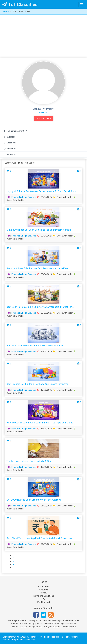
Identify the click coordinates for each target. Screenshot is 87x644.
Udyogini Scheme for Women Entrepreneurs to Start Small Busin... (42, 191)
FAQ (43, 599)
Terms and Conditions (43, 596)
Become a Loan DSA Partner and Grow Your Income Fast (37, 268)
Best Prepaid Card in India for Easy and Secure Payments (37, 384)
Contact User (44, 118)
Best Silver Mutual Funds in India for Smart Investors (35, 345)
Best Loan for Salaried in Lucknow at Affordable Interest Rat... (40, 307)
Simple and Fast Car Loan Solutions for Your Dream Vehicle (39, 230)
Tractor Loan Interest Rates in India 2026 (29, 461)
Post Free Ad (44, 602)
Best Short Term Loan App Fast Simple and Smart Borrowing (39, 538)
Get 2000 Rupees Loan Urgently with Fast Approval (34, 500)
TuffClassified (20, 4)
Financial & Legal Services (24, 197)
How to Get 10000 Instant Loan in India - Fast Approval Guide (40, 423)
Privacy (43, 593)
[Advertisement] (43, 36)
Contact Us (44, 587)
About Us (43, 590)
